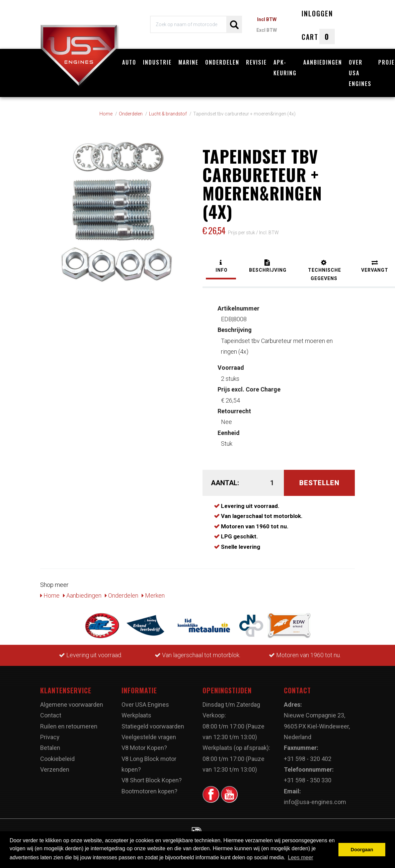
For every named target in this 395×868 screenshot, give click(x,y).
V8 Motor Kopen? (144, 744)
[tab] (221, 264)
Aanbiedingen (323, 62)
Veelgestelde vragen (149, 734)
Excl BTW (267, 30)
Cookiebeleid (57, 755)
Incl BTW (267, 19)
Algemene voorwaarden (72, 701)
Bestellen (319, 479)
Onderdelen (222, 62)
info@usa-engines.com (315, 799)
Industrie (157, 62)
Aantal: (224, 479)
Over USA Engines (360, 73)
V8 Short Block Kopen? (152, 777)
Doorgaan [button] (362, 850)
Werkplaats (136, 712)
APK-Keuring (285, 68)
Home (50, 592)
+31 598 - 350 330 (308, 777)
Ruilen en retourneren (69, 723)
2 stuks (231, 370)
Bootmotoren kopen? (149, 788)
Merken (153, 592)
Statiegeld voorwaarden (153, 723)
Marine (188, 62)
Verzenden (55, 766)
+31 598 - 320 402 (308, 755)
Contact (51, 712)
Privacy (50, 734)
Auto (129, 62)
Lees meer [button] (301, 857)
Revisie (256, 62)
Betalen (50, 744)
